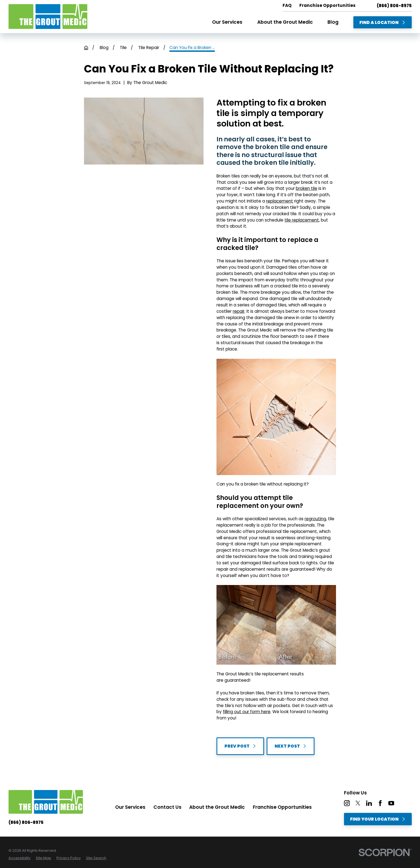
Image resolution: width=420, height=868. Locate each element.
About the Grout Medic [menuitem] (285, 22)
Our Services (130, 807)
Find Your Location (378, 819)
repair (239, 311)
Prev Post (240, 746)
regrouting (315, 519)
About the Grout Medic (217, 807)
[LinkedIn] (369, 803)
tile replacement (302, 220)
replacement (280, 201)
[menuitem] (20, 858)
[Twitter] (358, 803)
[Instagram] (347, 803)
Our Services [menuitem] (227, 22)
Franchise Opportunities (282, 807)
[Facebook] (380, 803)
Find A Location (382, 22)
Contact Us (167, 807)
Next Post (291, 746)
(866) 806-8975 (394, 6)
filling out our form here (247, 712)
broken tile (307, 188)
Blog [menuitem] (333, 22)
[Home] (48, 17)
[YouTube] (391, 803)
